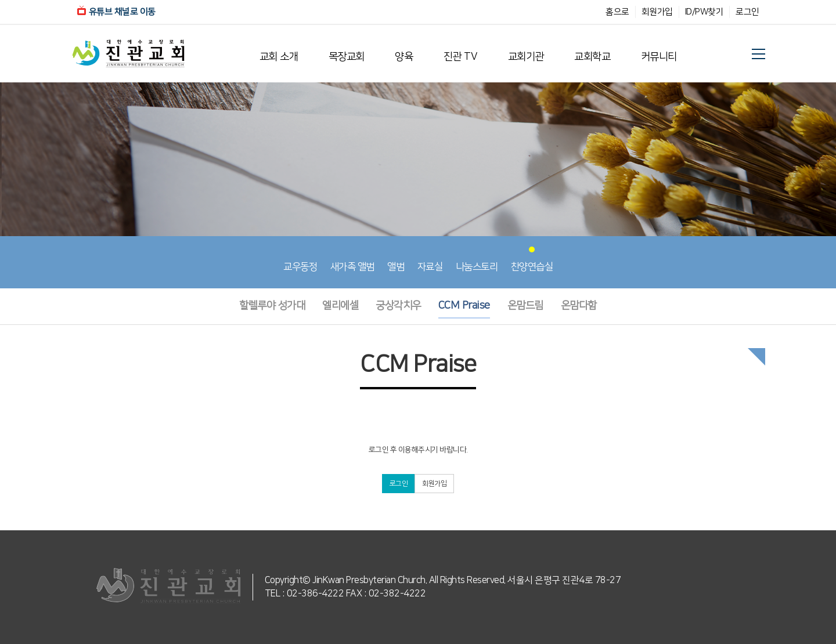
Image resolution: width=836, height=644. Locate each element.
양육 (404, 57)
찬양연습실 (532, 259)
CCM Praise (464, 306)
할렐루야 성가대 (272, 306)
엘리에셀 (340, 306)
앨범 (396, 259)
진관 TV (461, 57)
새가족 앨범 (352, 259)
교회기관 (526, 57)
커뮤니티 (659, 57)
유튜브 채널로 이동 (116, 12)
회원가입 (657, 12)
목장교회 (347, 57)
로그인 (747, 12)
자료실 (430, 259)
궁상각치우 (398, 306)
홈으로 (617, 12)
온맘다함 (579, 306)
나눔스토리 (477, 259)
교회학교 (592, 57)
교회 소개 (279, 57)
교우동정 (300, 259)
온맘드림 (525, 306)
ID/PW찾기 (705, 12)
